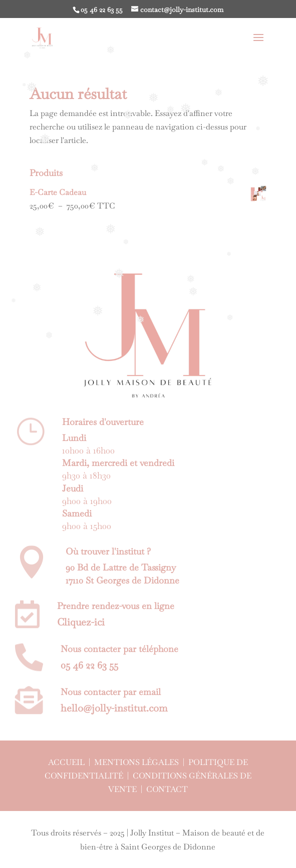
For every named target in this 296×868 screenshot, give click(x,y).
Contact (167, 789)
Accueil (66, 762)
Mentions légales (136, 762)
